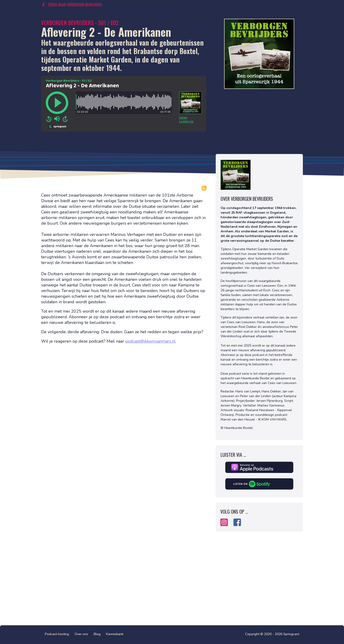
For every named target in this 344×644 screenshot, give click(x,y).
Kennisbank (115, 634)
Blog (97, 634)
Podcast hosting (57, 634)
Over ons (81, 634)
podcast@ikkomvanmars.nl (150, 341)
